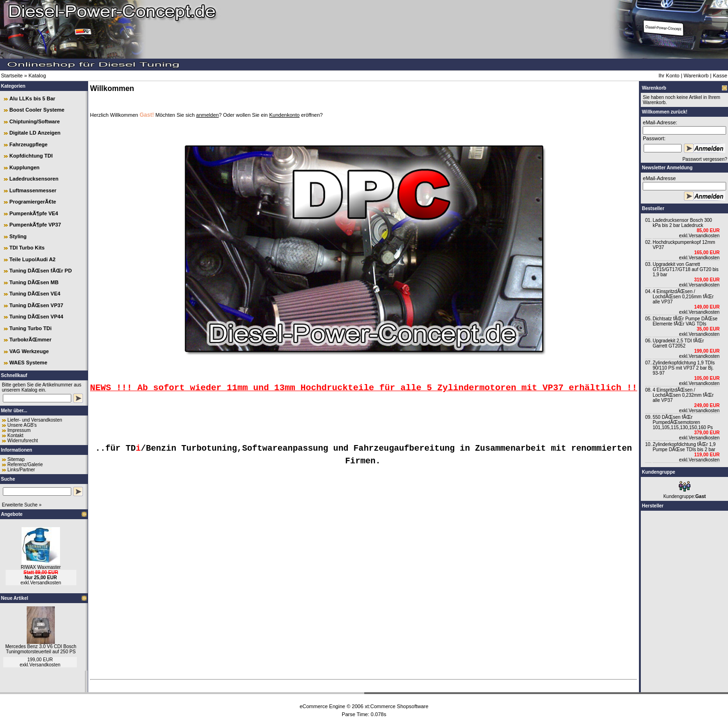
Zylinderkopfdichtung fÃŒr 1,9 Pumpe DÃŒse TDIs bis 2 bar (684, 447)
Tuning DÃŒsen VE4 (35, 294)
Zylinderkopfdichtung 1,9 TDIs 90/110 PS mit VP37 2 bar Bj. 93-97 (684, 368)
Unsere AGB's (22, 425)
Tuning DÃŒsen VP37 (36, 305)
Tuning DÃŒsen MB (34, 282)
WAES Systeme (28, 363)
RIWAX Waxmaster (41, 567)
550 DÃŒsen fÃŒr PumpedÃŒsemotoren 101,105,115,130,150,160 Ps (683, 422)
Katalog (37, 76)
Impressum (19, 430)
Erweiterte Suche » (22, 505)
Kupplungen (24, 167)
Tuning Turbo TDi (30, 328)
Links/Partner (21, 470)
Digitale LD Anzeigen (35, 133)
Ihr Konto (669, 76)
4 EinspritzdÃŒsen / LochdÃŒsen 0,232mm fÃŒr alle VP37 (683, 395)
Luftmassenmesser (33, 190)
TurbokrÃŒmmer (30, 340)
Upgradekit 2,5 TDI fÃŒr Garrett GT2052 (678, 343)
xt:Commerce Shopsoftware (397, 706)
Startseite (12, 76)
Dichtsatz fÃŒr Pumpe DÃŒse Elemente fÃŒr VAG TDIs (685, 321)
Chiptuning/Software (35, 121)
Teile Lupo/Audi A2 (32, 259)
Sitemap (16, 459)
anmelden (207, 115)
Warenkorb (696, 76)
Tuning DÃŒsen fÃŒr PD (41, 271)
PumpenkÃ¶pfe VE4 (34, 213)
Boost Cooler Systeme (37, 110)
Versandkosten (45, 583)
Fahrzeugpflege (28, 144)
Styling (18, 236)
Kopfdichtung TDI (31, 156)
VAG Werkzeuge (29, 351)
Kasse (720, 76)
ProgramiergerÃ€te (33, 202)
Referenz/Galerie (25, 465)
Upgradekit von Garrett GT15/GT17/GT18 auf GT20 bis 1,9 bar (686, 269)
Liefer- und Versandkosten (35, 420)
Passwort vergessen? (705, 159)
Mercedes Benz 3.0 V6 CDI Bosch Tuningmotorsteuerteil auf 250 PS (41, 649)
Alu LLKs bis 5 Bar (32, 98)
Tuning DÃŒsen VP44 (36, 317)
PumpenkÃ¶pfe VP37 (35, 225)
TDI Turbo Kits (27, 248)
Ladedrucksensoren (34, 179)
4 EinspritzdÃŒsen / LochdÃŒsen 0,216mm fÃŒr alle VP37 (683, 297)
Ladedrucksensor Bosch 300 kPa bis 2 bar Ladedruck (682, 223)
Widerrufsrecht (23, 441)
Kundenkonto (284, 115)
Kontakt (15, 435)
